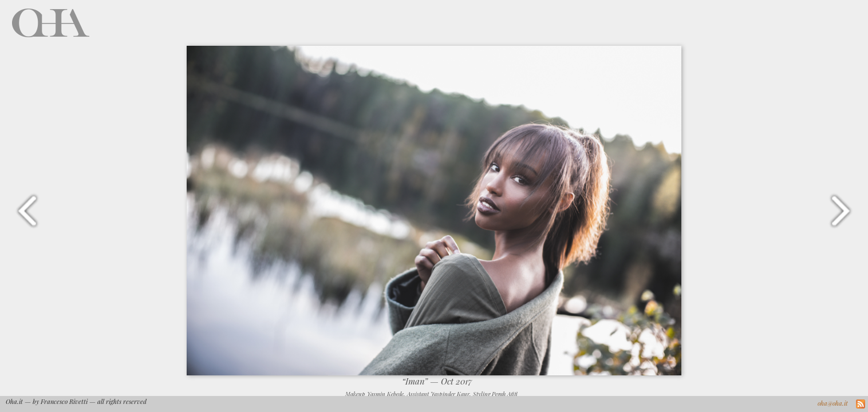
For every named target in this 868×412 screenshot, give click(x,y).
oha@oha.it (833, 403)
